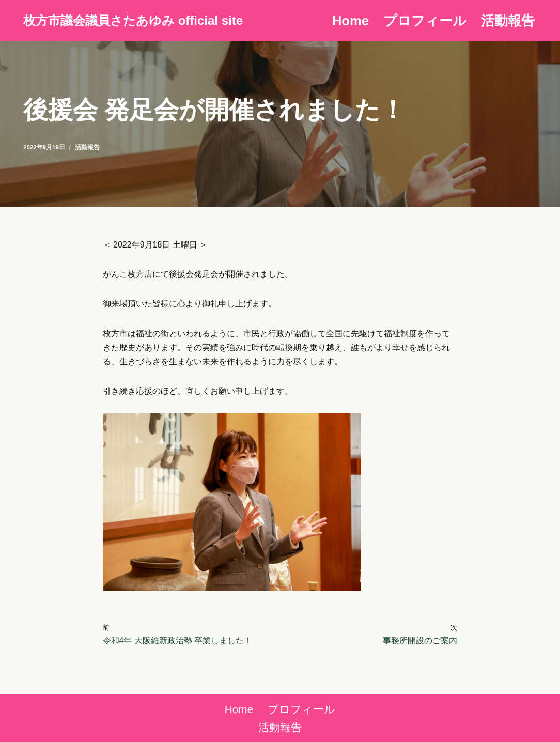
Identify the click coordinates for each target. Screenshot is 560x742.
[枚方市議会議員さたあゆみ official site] (133, 21)
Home (351, 21)
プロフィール (425, 21)
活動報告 (508, 21)
